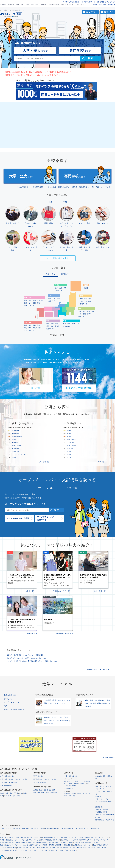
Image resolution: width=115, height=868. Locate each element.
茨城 (80, 311)
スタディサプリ (5, 829)
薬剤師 (14, 457)
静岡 (69, 324)
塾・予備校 (96, 187)
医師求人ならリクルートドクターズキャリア (94, 840)
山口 (43, 300)
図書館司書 (16, 431)
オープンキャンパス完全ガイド (46, 518)
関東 (11, 793)
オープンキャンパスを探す (18, 518)
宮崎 (30, 328)
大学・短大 (35, 5)
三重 (78, 324)
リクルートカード (45, 850)
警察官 (14, 440)
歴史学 (69, 457)
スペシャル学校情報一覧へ (61, 633)
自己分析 (11, 5)
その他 (108, 187)
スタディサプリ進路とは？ (104, 786)
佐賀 (30, 325)
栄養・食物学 (71, 440)
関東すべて (82, 317)
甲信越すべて (59, 291)
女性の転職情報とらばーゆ (51, 837)
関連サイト (55, 850)
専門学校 (44, 5)
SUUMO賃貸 (68, 845)
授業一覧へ (31, 633)
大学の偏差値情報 (6, 786)
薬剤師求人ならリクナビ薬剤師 (10, 843)
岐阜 (65, 324)
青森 (81, 299)
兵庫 (48, 326)
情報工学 (70, 448)
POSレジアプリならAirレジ (29, 850)
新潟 (56, 288)
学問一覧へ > (102, 462)
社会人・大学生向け (99, 5)
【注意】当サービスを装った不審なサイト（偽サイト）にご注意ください (32, 75)
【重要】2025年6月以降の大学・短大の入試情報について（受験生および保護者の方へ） (38, 72)
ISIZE (74, 850)
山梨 (61, 288)
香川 (30, 303)
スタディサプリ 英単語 (37, 829)
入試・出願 (80, 5)
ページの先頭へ (110, 758)
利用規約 (98, 797)
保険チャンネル (82, 848)
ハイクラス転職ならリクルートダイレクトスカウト (38, 843)
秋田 (81, 301)
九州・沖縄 (16, 796)
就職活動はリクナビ (67, 837)
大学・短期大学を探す (7, 776)
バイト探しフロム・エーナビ (31, 840)
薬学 (74, 796)
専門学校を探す (38, 776)
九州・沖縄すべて (30, 330)
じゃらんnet (24, 845)
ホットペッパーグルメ (24, 848)
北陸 (25, 793)
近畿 (2, 796)
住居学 (85, 794)
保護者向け (111, 5)
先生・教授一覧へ (101, 591)
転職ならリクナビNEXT (8, 837)
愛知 (73, 324)
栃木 (84, 311)
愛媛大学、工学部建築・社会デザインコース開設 (25, 655)
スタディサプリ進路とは (71, 2)
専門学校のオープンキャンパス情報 (45, 779)
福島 (90, 301)
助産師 (76, 783)
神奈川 (89, 314)
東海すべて (67, 326)
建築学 (69, 437)
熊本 (39, 325)
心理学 (69, 431)
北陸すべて (52, 301)
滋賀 (48, 324)
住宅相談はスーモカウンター (83, 845)
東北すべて (83, 304)
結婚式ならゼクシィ (35, 845)
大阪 (56, 324)
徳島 (26, 303)
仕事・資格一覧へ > (45, 462)
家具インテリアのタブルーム (97, 848)
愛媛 (34, 303)
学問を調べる (69, 788)
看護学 (69, 434)
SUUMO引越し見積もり (101, 845)
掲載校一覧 (99, 807)
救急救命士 (16, 448)
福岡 (26, 325)
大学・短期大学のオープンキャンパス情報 (14, 779)
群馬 (89, 311)
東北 (7, 793)
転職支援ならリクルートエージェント (29, 837)
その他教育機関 (54, 5)
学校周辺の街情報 (101, 812)
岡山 (34, 300)
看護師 (70, 783)
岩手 (86, 299)
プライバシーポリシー (103, 799)
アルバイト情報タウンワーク (50, 840)
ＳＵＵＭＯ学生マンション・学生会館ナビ (86, 829)
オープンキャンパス (68, 5)
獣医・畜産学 (71, 445)
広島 (39, 300)
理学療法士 (16, 451)
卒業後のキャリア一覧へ (62, 591)
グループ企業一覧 (66, 850)
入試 (5, 706)
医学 (70, 796)
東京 (84, 314)
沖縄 (40, 328)
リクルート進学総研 (52, 829)
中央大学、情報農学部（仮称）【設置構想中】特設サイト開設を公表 (32, 661)
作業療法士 (83, 783)
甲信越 (16, 793)
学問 (27, 5)
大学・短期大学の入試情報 (9, 782)
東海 (21, 793)
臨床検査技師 (16, 445)
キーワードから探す (102, 810)
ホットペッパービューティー (42, 848)
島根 (30, 300)
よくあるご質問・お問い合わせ (104, 2)
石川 (54, 298)
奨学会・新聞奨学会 (80, 187)
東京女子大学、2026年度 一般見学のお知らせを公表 (26, 658)
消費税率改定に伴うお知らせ (105, 820)
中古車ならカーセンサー (8, 848)
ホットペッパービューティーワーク (64, 848)
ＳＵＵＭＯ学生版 (65, 829)
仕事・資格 (20, 5)
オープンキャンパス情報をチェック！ (25, 504)
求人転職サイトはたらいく (70, 840)
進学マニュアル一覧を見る (14, 709)
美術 (73, 794)
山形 (86, 301)
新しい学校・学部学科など (58, 187)
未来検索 (3, 5)
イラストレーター (77, 781)
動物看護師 (16, 434)
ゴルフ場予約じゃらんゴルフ (9, 850)
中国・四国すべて (30, 306)
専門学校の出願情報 (40, 782)
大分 (26, 328)
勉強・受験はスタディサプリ (9, 845)
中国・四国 (8, 796)
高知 (39, 303)
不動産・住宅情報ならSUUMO (53, 845)
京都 (52, 324)
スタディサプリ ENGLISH (20, 829)
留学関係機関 (38, 187)
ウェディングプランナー (20, 454)
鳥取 (26, 300)
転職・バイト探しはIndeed (64, 843)
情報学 (69, 454)
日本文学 (79, 794)
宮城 (90, 299)
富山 (50, 298)
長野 (65, 288)
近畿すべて (50, 329)
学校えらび (8, 699)
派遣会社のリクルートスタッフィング (97, 837)
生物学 (69, 451)
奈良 (52, 326)
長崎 (34, 325)
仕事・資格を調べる (71, 776)
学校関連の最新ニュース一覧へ (97, 670)
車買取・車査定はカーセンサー (10, 840)
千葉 (80, 314)
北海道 (86, 288)
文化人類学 (67, 794)
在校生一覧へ (30, 591)
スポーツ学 (71, 442)
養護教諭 (15, 442)
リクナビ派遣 (79, 837)
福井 (58, 298)
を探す (35, 51)
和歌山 (57, 326)
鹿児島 (35, 328)
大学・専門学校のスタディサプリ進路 (86, 843)
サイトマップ (86, 2)
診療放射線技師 (17, 437)
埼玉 (93, 311)
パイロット (67, 781)
